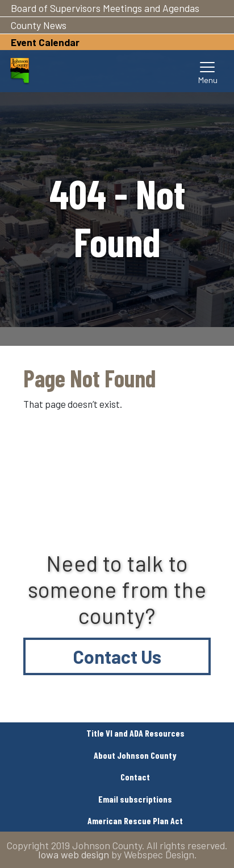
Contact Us (117, 656)
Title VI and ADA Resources (135, 733)
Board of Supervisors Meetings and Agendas (105, 8)
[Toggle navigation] (208, 71)
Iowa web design (74, 854)
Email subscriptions (135, 799)
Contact (135, 777)
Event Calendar (45, 42)
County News (39, 25)
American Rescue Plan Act (135, 821)
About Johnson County (135, 755)
